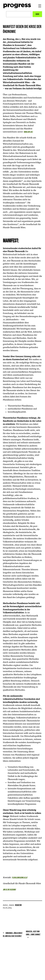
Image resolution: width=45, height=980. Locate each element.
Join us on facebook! (9, 890)
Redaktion (18, 905)
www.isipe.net (28, 132)
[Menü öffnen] (40, 6)
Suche (37, 14)
